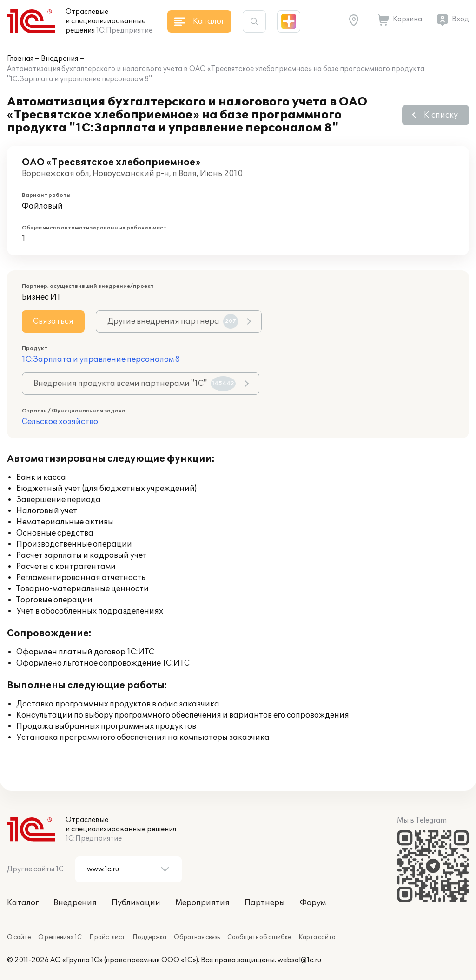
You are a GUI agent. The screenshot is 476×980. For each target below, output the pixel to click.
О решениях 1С (60, 937)
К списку (441, 115)
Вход (460, 19)
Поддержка (149, 937)
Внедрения (59, 59)
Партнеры (265, 903)
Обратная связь (197, 937)
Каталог (23, 903)
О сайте (19, 937)
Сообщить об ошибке (259, 937)
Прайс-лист (107, 937)
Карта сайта (317, 937)
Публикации (136, 903)
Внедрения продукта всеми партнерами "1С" (135, 384)
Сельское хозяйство (60, 422)
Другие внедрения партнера (173, 321)
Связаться (53, 321)
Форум (313, 903)
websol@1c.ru (299, 960)
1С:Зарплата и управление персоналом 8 (101, 359)
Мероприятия (202, 903)
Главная (20, 59)
